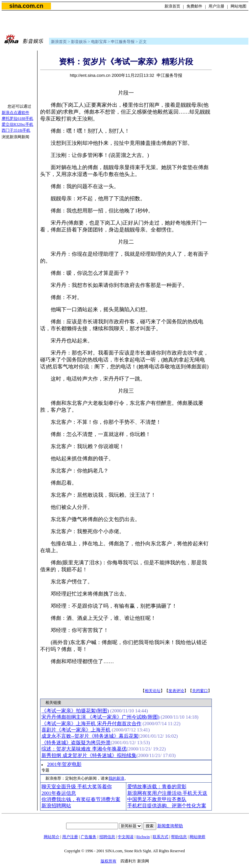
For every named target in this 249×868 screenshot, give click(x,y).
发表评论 (176, 691)
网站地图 (238, 6)
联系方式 (161, 837)
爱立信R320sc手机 (17, 124)
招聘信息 (107, 837)
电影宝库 (99, 42)
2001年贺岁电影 (64, 764)
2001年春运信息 (59, 793)
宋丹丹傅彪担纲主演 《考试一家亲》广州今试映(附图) (100, 717)
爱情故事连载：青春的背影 (157, 787)
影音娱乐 (79, 42)
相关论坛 (153, 691)
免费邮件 (194, 6)
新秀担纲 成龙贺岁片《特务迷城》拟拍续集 (89, 755)
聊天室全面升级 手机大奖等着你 (77, 787)
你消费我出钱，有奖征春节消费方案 (81, 799)
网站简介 (52, 837)
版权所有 (109, 861)
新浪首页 (172, 6)
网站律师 (197, 837)
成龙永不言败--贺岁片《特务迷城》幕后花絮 (90, 736)
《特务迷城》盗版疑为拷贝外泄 (76, 743)
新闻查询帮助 (170, 826)
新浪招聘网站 (56, 806)
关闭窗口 (200, 691)
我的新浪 (116, 778)
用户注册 (216, 6)
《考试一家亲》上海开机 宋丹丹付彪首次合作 (91, 724)
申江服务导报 (123, 42)
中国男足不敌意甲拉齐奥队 (157, 799)
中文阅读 (126, 837)
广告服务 (88, 837)
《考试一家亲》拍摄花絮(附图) (75, 711)
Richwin (143, 837)
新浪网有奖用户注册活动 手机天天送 (167, 793)
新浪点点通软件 (15, 113)
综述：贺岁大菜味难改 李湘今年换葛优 (84, 749)
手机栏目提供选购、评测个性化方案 (167, 806)
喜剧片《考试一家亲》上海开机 (76, 730)
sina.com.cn (26, 6)
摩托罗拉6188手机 (17, 119)
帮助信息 (179, 837)
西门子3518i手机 (16, 130)
